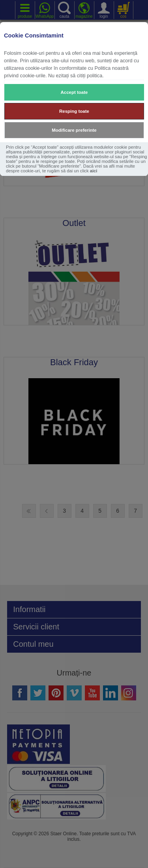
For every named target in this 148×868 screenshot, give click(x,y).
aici (94, 171)
